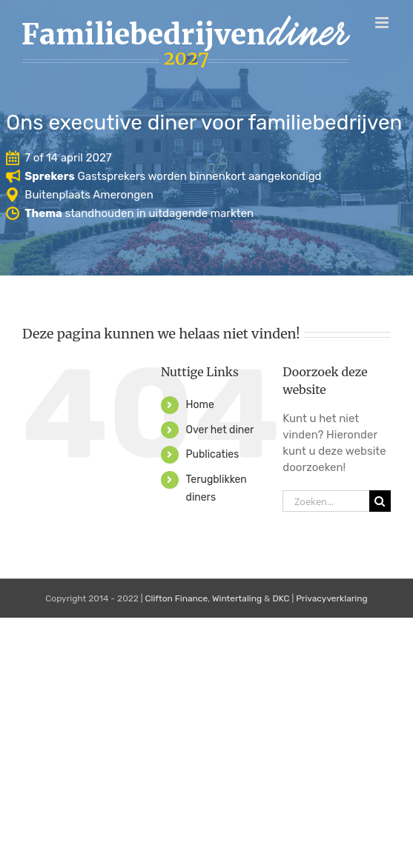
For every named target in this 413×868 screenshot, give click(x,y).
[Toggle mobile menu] (383, 23)
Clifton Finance (177, 598)
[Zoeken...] (326, 501)
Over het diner (220, 430)
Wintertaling (237, 598)
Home (200, 405)
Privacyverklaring (332, 598)
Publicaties (213, 454)
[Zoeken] (380, 501)
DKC (281, 598)
